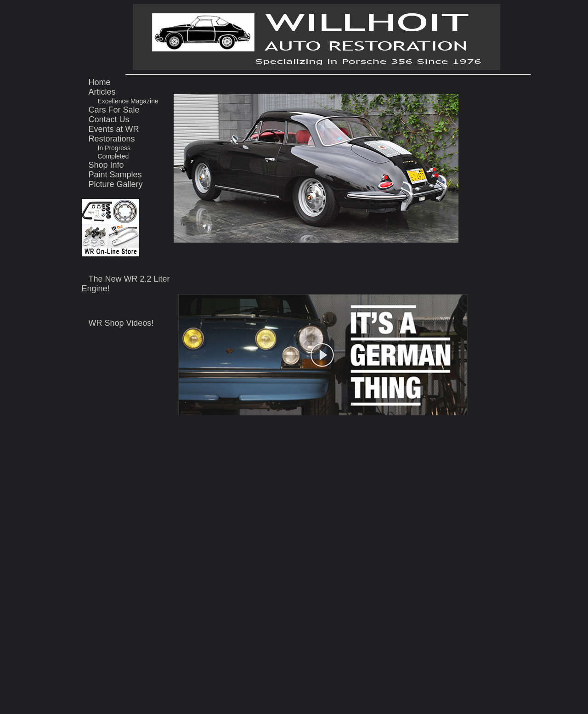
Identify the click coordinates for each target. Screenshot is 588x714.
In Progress (114, 148)
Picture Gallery (116, 184)
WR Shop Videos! (121, 323)
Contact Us (109, 119)
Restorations (112, 139)
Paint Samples (115, 175)
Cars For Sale (114, 110)
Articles (102, 92)
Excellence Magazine (128, 101)
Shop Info (106, 165)
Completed (113, 156)
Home (100, 82)
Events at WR (114, 129)
